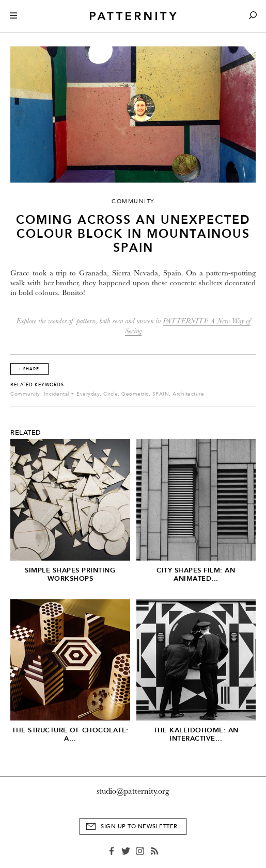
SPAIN (161, 394)
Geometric (135, 394)
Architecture (188, 394)
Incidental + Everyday (72, 394)
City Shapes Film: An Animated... (196, 574)
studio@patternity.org (133, 791)
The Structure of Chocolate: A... (70, 734)
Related (26, 433)
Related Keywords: (38, 385)
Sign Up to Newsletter (139, 826)
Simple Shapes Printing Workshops (70, 574)
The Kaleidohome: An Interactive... (196, 734)
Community (25, 394)
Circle (111, 394)
